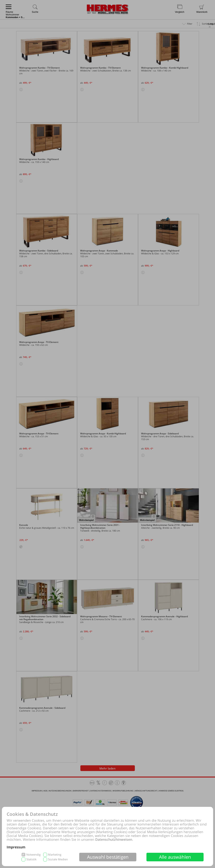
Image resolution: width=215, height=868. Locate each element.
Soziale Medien (58, 859)
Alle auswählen (175, 857)
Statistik (31, 859)
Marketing (55, 855)
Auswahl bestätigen (108, 857)
